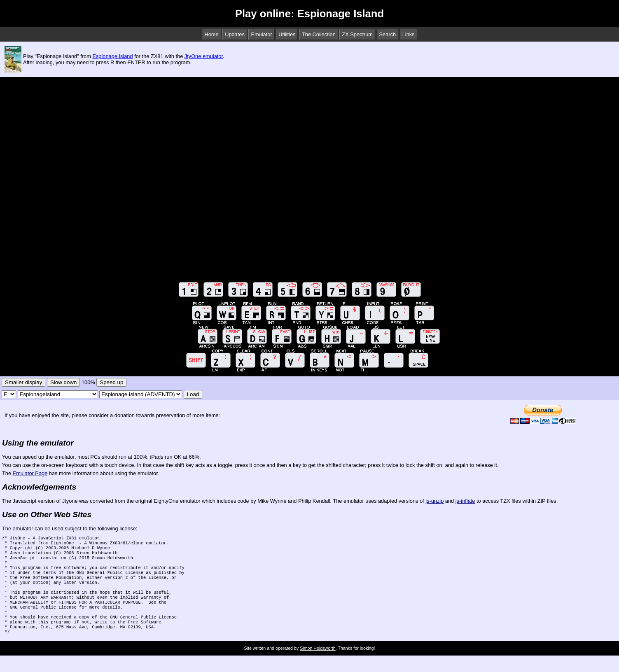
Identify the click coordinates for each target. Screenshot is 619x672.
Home (211, 34)
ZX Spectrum (357, 34)
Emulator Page (30, 473)
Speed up (111, 382)
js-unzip (434, 501)
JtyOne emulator (204, 56)
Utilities (287, 34)
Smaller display (23, 382)
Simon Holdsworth (318, 665)
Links (409, 34)
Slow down (63, 382)
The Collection (319, 34)
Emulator (261, 34)
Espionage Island (112, 56)
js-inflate (465, 501)
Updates (235, 34)
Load (193, 394)
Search (388, 34)
